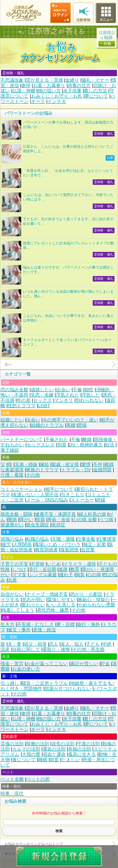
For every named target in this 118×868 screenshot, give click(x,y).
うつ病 (106, 519)
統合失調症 (38, 525)
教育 (75, 569)
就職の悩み (12, 539)
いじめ (54, 564)
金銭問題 (103, 470)
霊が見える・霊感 (44, 80)
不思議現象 (12, 80)
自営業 (88, 550)
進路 (63, 569)
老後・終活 (45, 630)
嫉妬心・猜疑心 (94, 600)
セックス (43, 400)
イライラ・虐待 (80, 564)
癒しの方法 (95, 91)
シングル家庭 (43, 575)
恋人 (54, 644)
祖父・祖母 (35, 644)
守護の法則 (88, 744)
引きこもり (73, 495)
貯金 (105, 664)
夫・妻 (14, 644)
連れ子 (66, 575)
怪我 (40, 519)
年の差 (24, 400)
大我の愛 (31, 754)
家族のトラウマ (42, 470)
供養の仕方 (79, 85)
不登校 (38, 564)
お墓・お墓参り (49, 85)
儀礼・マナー (95, 80)
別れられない (90, 400)
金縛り (72, 80)
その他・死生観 (88, 649)
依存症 (58, 525)
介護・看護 (12, 475)
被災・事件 (19, 630)
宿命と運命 (54, 754)
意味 (82, 425)
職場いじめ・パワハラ (57, 544)
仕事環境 (107, 539)
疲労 (6, 544)
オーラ (38, 101)
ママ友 (19, 575)
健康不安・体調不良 (56, 514)
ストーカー (82, 500)
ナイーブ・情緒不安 (47, 594)
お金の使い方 (26, 669)
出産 (12, 580)
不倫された (57, 439)
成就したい (42, 390)
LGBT (44, 406)
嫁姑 (44, 464)
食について (24, 760)
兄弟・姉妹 (26, 464)
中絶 (107, 644)
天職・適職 (63, 539)
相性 (89, 390)
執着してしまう (18, 610)
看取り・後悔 (56, 649)
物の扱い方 (49, 91)
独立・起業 (95, 544)
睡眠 (43, 760)
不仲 (98, 464)
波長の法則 (63, 744)
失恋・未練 (42, 395)
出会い (63, 390)
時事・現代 (12, 793)
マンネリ (64, 400)
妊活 (110, 445)
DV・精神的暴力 (86, 445)
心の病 (94, 575)
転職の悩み (38, 539)
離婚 (87, 439)
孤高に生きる (82, 754)
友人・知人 (72, 644)
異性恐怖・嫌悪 (53, 610)
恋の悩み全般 (14, 390)
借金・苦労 (12, 664)
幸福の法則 (79, 749)
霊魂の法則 (12, 744)
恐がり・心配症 (86, 594)
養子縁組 (10, 450)
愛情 (86, 464)
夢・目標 (66, 624)
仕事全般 (86, 539)
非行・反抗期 (43, 569)
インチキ (57, 101)
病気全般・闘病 (17, 514)
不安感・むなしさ (35, 624)
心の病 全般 (85, 519)
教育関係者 (46, 550)
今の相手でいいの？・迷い (70, 420)
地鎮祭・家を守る (89, 683)
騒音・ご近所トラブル (45, 683)
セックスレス (41, 445)
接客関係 (69, 550)
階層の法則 (38, 744)
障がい (26, 519)
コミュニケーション (22, 489)
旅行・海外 (88, 624)
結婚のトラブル (47, 425)
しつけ (19, 569)
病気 (80, 575)
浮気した (91, 395)
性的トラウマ (22, 406)
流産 (5, 649)
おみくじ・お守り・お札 (57, 96)
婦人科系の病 (92, 514)
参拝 (26, 85)
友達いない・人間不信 (36, 495)
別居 (62, 445)
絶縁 (101, 500)
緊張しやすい (62, 600)
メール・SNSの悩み (47, 500)
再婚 (71, 425)
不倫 (77, 390)
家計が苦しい (84, 664)
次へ (8, 364)
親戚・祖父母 (65, 464)
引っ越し (10, 683)
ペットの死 (38, 779)
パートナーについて (22, 439)
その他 (33, 475)
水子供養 (72, 91)
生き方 (8, 624)
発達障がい (12, 525)
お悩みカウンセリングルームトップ (34, 844)
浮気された (68, 395)
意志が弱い (33, 600)
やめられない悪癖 (97, 605)
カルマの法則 (26, 749)
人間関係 (23, 544)
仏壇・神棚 (24, 91)
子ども (93, 644)
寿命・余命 (59, 519)
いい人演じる (62, 605)
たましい (71, 760)
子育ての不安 (14, 564)
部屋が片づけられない (68, 689)
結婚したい (12, 420)
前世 (54, 760)
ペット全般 (12, 779)
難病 (12, 519)
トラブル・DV (76, 470)
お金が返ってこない (47, 664)
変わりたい (33, 605)
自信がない (12, 594)
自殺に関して (26, 649)
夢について (96, 96)
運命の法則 (54, 749)
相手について (59, 489)
